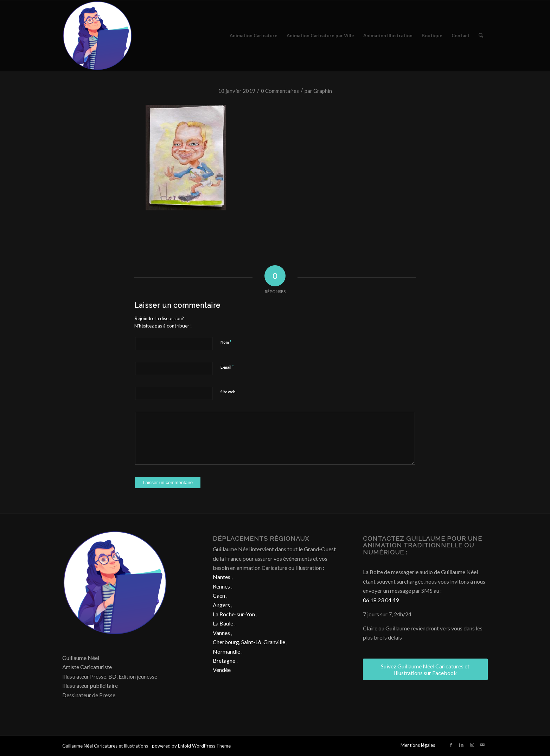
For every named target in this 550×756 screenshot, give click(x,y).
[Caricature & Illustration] (97, 36)
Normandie (226, 651)
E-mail (227, 367)
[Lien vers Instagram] (472, 745)
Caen (219, 595)
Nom (226, 342)
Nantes (222, 577)
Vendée (222, 670)
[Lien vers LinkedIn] (461, 745)
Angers (221, 605)
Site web (228, 392)
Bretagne (224, 660)
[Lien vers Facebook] (451, 745)
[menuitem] (254, 36)
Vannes (221, 633)
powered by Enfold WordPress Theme (191, 746)
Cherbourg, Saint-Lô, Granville (249, 642)
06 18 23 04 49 (381, 600)
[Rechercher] (481, 36)
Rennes (221, 586)
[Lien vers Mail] (482, 745)
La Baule (223, 623)
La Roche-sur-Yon (234, 614)
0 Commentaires (280, 91)
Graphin (323, 91)
